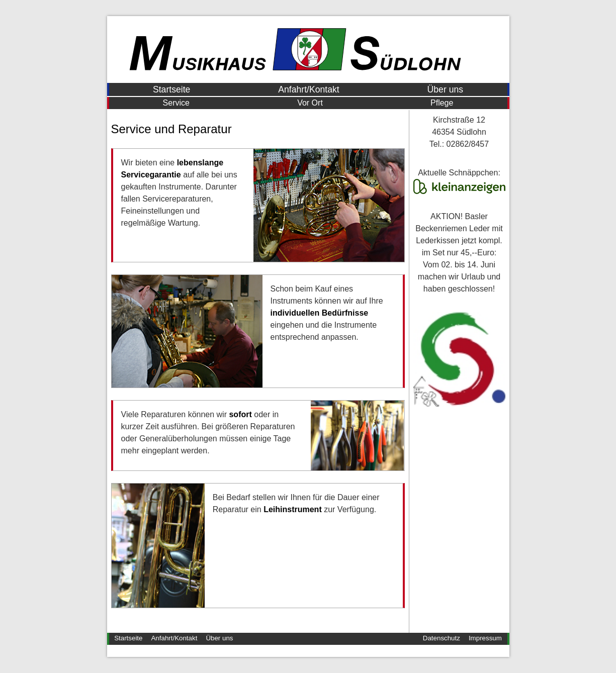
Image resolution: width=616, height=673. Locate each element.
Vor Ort (310, 103)
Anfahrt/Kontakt (309, 89)
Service (176, 103)
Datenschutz (442, 638)
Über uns (445, 89)
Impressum (485, 638)
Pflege (442, 103)
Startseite (171, 89)
